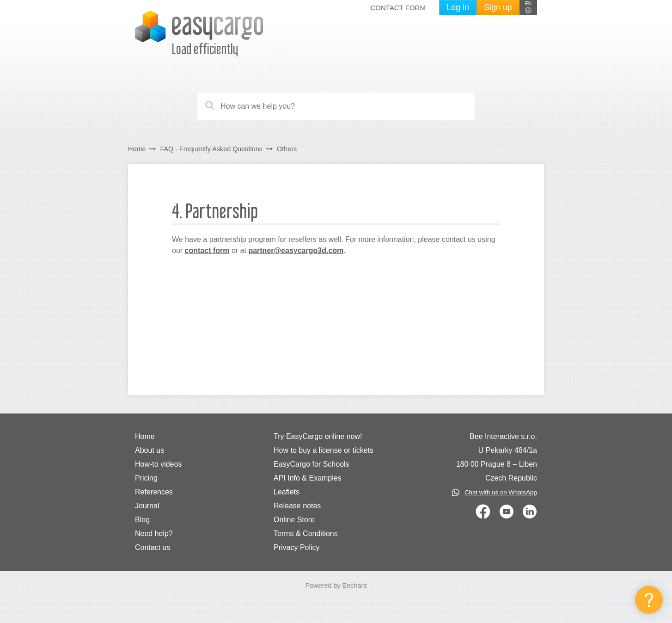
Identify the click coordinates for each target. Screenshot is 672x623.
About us (150, 450)
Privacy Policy (297, 547)
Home (137, 149)
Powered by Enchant (336, 586)
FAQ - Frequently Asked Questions (211, 149)
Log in (458, 7)
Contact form (398, 8)
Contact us (153, 547)
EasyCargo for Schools (312, 464)
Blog (142, 520)
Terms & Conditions (306, 534)
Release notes (297, 506)
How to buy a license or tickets (324, 450)
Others (287, 149)
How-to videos (158, 464)
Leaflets (287, 492)
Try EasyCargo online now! (318, 436)
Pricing (146, 478)
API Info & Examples (308, 478)
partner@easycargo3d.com (296, 250)
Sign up (498, 7)
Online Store (294, 520)
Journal (147, 506)
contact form (207, 250)
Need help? (154, 534)
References (154, 492)
